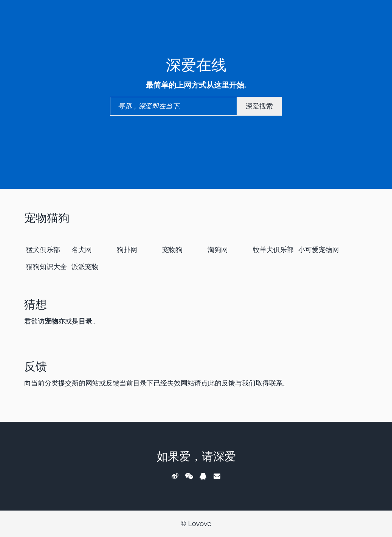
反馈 (36, 366)
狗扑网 (127, 250)
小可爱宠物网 (319, 250)
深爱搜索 (259, 106)
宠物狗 (172, 250)
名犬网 (82, 250)
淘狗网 (218, 250)
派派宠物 (85, 267)
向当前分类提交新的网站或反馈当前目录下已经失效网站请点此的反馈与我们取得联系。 (157, 383)
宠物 (51, 321)
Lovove (200, 524)
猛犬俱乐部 (43, 250)
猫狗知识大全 (46, 267)
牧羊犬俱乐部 (273, 250)
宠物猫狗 (47, 218)
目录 (85, 321)
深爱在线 (196, 65)
